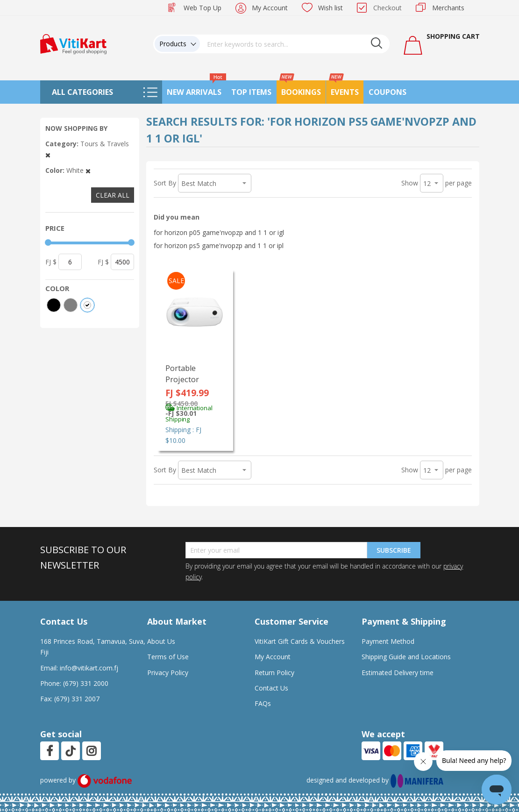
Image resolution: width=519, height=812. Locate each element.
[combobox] (295, 44)
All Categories (82, 92)
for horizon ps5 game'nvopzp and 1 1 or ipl (219, 246)
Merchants (448, 8)
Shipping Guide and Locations (406, 657)
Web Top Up (203, 8)
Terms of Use (168, 657)
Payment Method (388, 641)
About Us (161, 641)
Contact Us (271, 688)
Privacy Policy (168, 673)
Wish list (331, 8)
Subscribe (394, 550)
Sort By (165, 183)
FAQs (263, 703)
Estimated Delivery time (398, 673)
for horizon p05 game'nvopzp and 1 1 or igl (219, 232)
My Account (270, 8)
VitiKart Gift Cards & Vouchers (300, 641)
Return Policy (274, 673)
